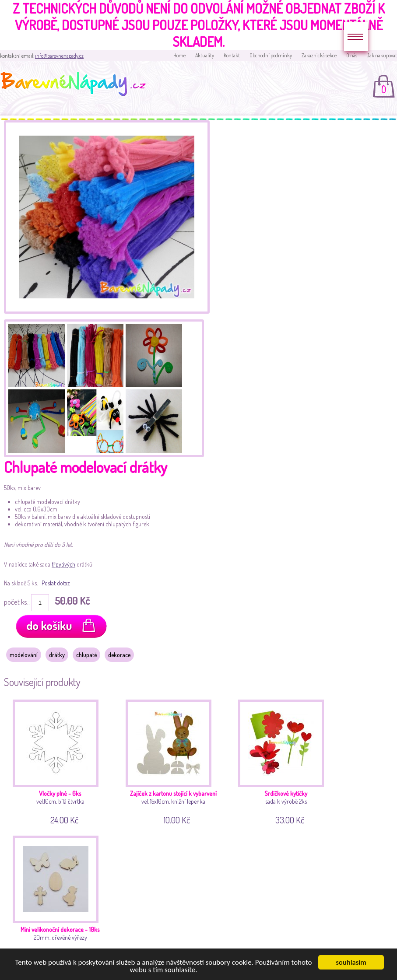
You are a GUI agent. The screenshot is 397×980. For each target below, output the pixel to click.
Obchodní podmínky (271, 55)
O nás (352, 55)
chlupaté (86, 655)
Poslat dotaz (56, 583)
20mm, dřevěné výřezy (62, 897)
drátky (57, 655)
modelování (24, 655)
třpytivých (63, 564)
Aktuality (205, 55)
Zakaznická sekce (319, 55)
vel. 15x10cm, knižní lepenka (175, 761)
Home (179, 55)
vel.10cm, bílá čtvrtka (62, 761)
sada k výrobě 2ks (288, 761)
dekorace (119, 655)
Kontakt (232, 55)
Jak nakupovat (382, 55)
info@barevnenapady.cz (59, 56)
